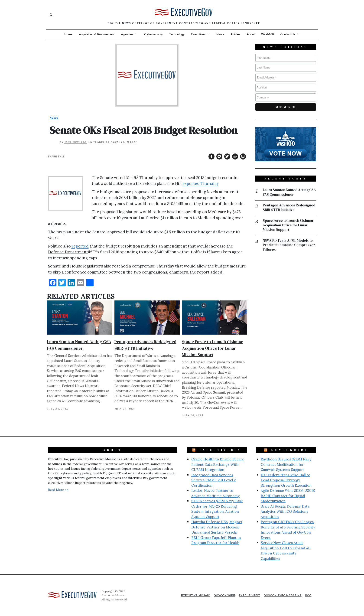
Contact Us (288, 34)
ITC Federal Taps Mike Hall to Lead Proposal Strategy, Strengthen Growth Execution (286, 480)
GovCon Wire (224, 595)
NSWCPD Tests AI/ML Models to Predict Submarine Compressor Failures (289, 245)
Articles (236, 34)
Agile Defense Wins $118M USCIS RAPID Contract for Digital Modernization (288, 496)
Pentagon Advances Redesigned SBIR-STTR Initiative (289, 207)
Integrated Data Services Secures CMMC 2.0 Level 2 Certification (214, 480)
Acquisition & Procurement (97, 34)
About (251, 34)
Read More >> (58, 490)
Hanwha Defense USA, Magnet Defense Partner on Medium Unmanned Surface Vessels (217, 527)
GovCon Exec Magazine (283, 595)
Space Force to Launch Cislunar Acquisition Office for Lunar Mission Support (212, 348)
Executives (198, 34)
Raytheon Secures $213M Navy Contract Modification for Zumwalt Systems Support (286, 464)
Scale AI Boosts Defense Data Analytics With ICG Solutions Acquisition (285, 512)
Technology (177, 34)
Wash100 (267, 34)
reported (80, 246)
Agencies (127, 34)
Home (68, 34)
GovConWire (290, 450)
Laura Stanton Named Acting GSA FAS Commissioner (289, 192)
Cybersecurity (153, 34)
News (220, 34)
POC (308, 595)
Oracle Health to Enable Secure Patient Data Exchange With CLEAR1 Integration (218, 464)
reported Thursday (200, 183)
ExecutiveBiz (220, 450)
